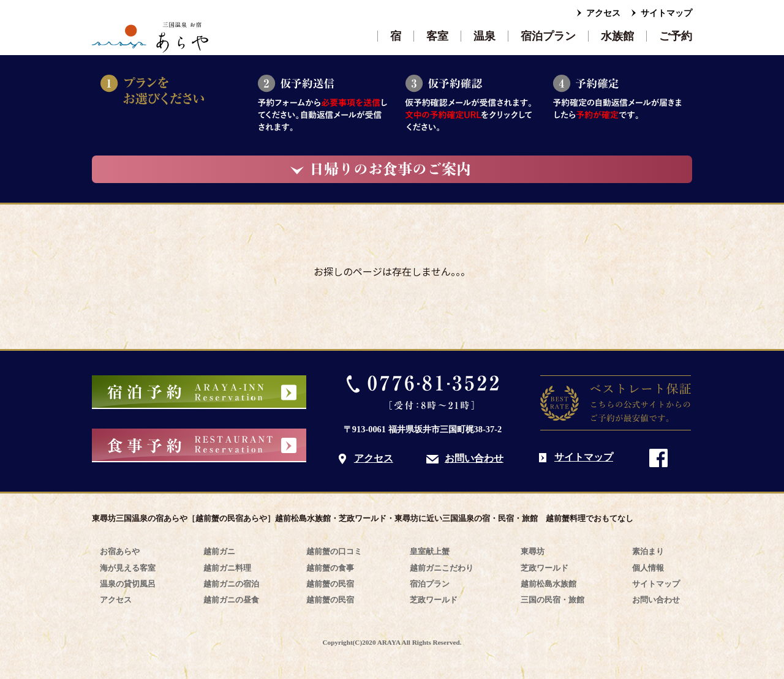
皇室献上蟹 (430, 551)
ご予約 (676, 36)
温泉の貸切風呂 (128, 584)
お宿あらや (120, 551)
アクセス (603, 13)
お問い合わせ (474, 458)
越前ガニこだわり (442, 568)
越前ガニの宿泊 (231, 584)
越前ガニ (219, 551)
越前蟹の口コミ (334, 551)
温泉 (484, 36)
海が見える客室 (128, 568)
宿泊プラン (548, 36)
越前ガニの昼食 (231, 600)
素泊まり (648, 551)
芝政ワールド (434, 600)
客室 (437, 36)
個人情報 (648, 568)
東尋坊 (533, 551)
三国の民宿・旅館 (552, 600)
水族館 (617, 36)
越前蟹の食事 (330, 568)
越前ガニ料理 (227, 568)
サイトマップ (666, 13)
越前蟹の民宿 (330, 584)
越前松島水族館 (548, 584)
